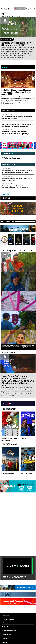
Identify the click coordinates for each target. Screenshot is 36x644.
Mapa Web (5, 642)
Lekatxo (18, 244)
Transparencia (6, 635)
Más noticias (9, 110)
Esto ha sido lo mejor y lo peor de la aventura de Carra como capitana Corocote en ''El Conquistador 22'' (18, 346)
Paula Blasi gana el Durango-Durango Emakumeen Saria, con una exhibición (15, 187)
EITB (2, 14)
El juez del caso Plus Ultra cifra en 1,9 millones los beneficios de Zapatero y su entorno (16, 134)
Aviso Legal (5, 623)
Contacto (5, 638)
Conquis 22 (9, 221)
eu (31, 9)
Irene (27, 244)
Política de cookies (8, 627)
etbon (8, 198)
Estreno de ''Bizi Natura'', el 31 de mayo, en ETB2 (17, 44)
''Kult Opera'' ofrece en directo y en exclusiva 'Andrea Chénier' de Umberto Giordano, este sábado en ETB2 (18, 381)
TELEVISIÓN (5, 194)
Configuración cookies (9, 631)
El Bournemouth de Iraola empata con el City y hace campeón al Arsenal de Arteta (18, 172)
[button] (33, 78)
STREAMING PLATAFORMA (15, 577)
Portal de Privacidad (8, 619)
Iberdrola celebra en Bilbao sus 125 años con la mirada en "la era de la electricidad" (18, 125)
